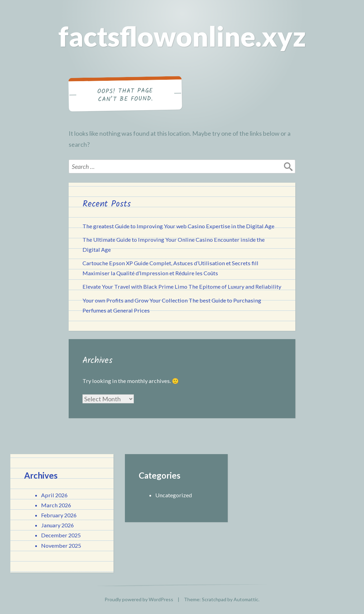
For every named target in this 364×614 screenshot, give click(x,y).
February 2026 (59, 515)
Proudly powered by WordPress (139, 599)
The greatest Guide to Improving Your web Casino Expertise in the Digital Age (178, 226)
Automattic (246, 599)
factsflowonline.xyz (182, 36)
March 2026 (56, 505)
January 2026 (57, 525)
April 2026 (54, 495)
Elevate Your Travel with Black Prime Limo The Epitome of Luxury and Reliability (182, 286)
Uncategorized (174, 495)
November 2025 (61, 545)
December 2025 (61, 535)
